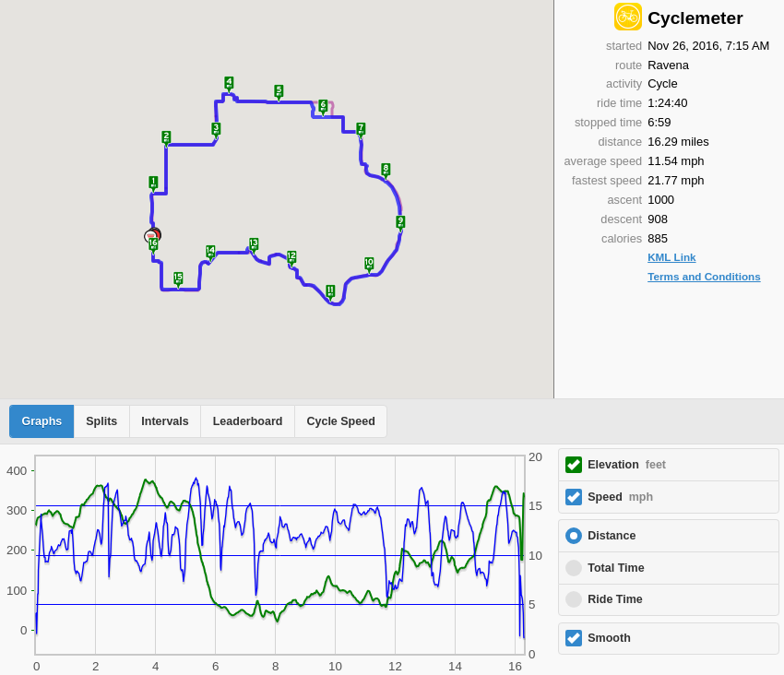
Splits (101, 421)
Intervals (165, 421)
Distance (612, 536)
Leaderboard (248, 421)
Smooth (609, 638)
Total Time (616, 568)
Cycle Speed (340, 421)
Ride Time (615, 599)
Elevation (627, 465)
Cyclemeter (695, 18)
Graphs (42, 421)
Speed (620, 497)
